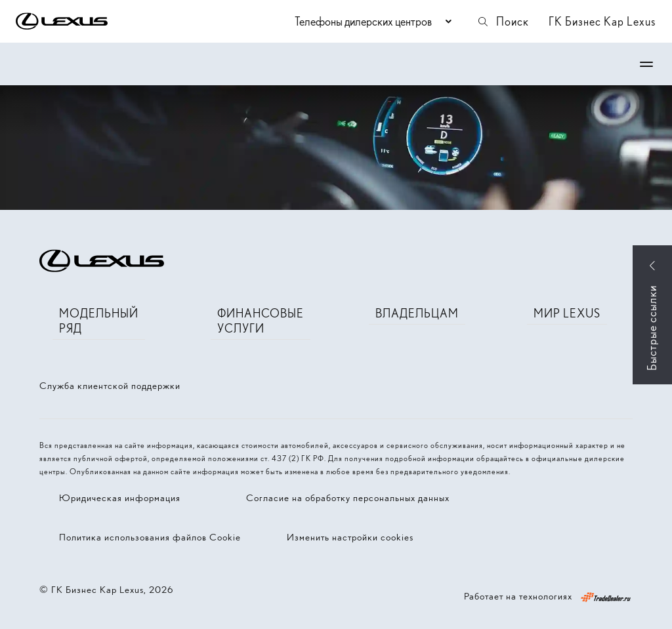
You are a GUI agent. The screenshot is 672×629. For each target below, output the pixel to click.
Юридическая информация (120, 498)
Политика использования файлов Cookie (150, 537)
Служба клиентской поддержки (110, 386)
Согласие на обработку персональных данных (348, 498)
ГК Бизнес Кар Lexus (602, 21)
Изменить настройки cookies (350, 537)
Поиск (503, 21)
